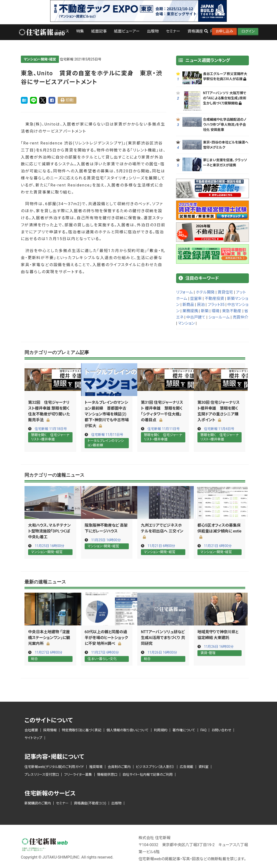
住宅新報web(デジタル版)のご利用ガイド (54, 767)
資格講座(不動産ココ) (90, 803)
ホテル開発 (205, 292)
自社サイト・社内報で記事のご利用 (148, 774)
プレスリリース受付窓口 (42, 774)
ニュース (62, 31)
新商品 (188, 305)
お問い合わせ (221, 730)
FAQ (203, 730)
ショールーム (219, 317)
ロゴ (42, 32)
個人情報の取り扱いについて (128, 730)
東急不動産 (232, 311)
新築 (205, 311)
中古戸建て (196, 317)
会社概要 (31, 730)
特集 (80, 31)
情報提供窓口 (107, 774)
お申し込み (224, 31)
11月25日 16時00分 (49, 546)
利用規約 (161, 730)
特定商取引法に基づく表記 (82, 730)
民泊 (201, 305)
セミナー (173, 31)
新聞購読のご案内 (38, 803)
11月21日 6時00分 (161, 546)
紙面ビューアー (127, 31)
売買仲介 (240, 317)
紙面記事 (99, 31)
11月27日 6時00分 (49, 652)
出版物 (153, 31)
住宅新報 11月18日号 (51, 429)
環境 (215, 311)
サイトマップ (33, 738)
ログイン (248, 31)
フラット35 (216, 305)
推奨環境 (96, 767)
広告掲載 (187, 767)
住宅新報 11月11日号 (107, 435)
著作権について (184, 730)
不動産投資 (214, 299)
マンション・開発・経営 (40, 59)
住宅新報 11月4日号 (219, 429)
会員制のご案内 (119, 767)
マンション (186, 323)
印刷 (70, 100)
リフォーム (184, 292)
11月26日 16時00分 (162, 652)
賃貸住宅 (225, 292)
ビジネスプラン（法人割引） (155, 767)
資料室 (204, 767)
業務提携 (190, 311)
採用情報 (50, 730)
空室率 (196, 299)
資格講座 (195, 31)
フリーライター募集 (78, 774)
